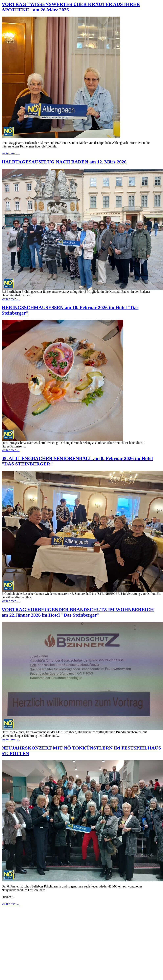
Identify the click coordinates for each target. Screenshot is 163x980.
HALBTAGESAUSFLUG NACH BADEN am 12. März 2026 (64, 162)
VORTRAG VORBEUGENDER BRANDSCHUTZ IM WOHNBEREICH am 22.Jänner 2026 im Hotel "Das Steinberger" (78, 612)
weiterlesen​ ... (11, 153)
